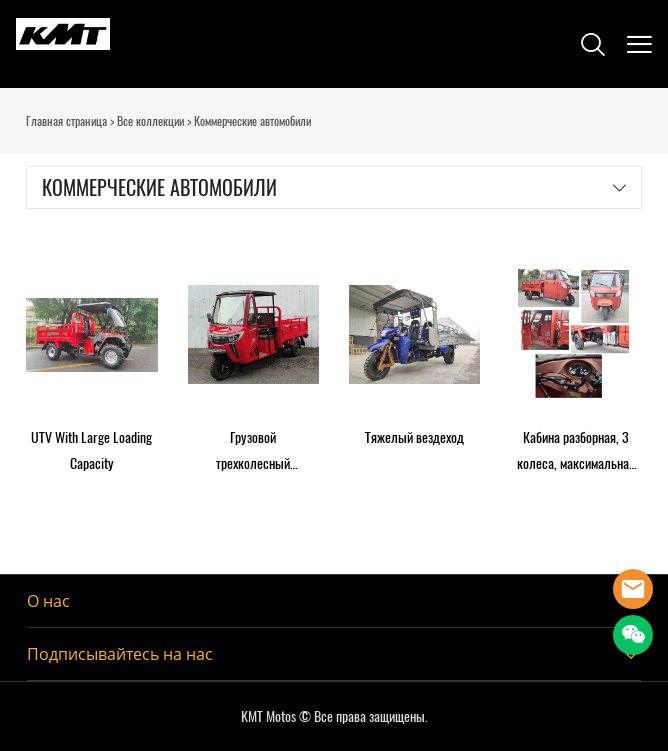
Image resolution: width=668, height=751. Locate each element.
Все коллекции (150, 121)
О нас (48, 601)
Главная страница (66, 121)
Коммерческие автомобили (252, 121)
